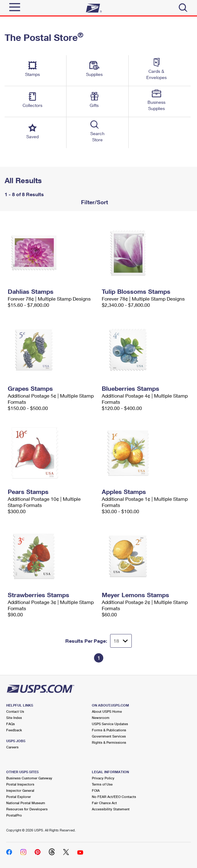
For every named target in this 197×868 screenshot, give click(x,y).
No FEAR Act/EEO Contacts (114, 797)
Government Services (109, 736)
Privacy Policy (103, 778)
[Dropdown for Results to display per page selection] (121, 641)
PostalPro (14, 815)
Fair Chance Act (104, 803)
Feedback (14, 730)
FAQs (11, 724)
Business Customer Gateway (29, 778)
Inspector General (20, 790)
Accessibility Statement (111, 809)
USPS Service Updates (110, 724)
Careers (12, 747)
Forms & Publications (109, 730)
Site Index (14, 718)
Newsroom (101, 718)
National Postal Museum (26, 803)
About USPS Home (107, 711)
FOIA (96, 790)
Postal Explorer (19, 797)
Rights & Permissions (109, 742)
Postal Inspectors (20, 784)
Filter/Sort (94, 202)
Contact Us (15, 711)
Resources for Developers (27, 809)
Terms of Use (102, 784)
